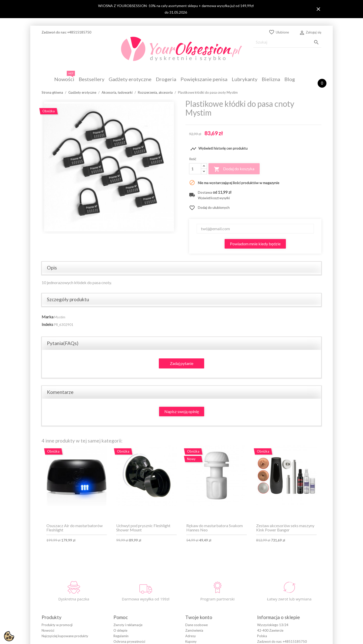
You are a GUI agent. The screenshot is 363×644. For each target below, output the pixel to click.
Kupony (191, 641)
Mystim (60, 317)
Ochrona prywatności (129, 641)
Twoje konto (199, 617)
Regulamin (121, 636)
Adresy (191, 636)
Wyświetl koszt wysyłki (214, 198)
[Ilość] (195, 169)
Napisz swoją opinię (182, 411)
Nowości (48, 630)
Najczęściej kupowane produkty (65, 636)
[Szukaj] (287, 42)
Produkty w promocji (57, 625)
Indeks (47, 324)
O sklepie (120, 630)
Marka (48, 317)
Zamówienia (194, 630)
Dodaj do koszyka (234, 169)
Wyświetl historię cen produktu (219, 149)
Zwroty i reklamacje (128, 625)
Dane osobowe (196, 625)
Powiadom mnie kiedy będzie (255, 244)
